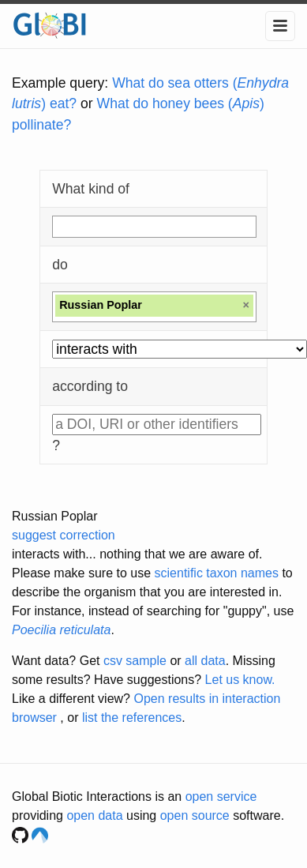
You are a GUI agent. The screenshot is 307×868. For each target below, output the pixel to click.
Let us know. (240, 680)
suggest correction (64, 535)
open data (94, 815)
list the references (132, 718)
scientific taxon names (217, 573)
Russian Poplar (55, 516)
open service (221, 797)
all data (205, 661)
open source (195, 815)
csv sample (135, 661)
